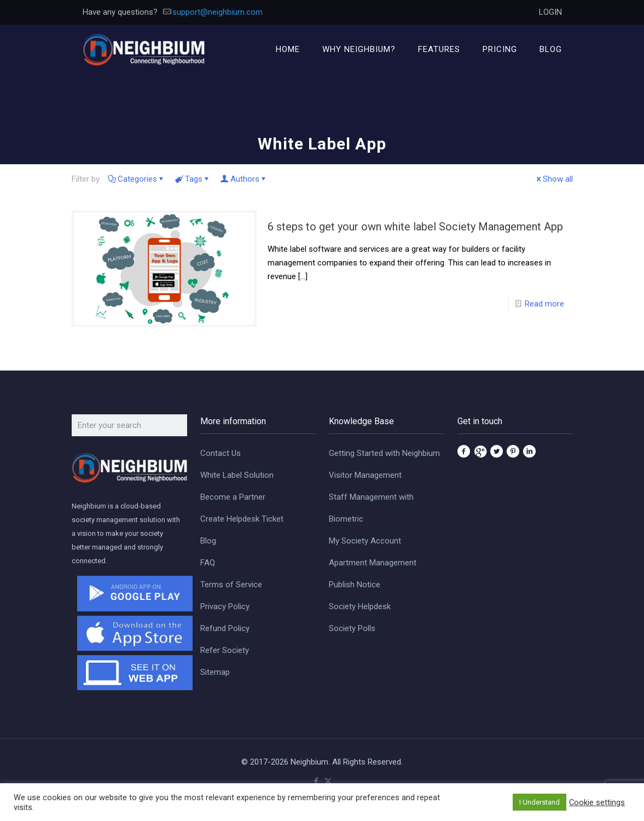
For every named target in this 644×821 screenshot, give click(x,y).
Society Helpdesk (360, 606)
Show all (554, 179)
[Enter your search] (129, 425)
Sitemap (215, 672)
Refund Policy (225, 628)
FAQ (208, 563)
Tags (193, 179)
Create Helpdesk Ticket (242, 519)
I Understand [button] (539, 802)
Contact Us (221, 453)
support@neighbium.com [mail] (217, 12)
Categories (137, 179)
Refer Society (225, 650)
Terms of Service (231, 585)
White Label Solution (237, 475)
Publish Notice (355, 585)
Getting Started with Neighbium (384, 453)
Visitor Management (365, 475)
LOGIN (550, 12)
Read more (544, 304)
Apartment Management (373, 563)
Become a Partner (233, 497)
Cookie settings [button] (597, 802)
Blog (208, 541)
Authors (244, 179)
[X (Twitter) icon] (328, 781)
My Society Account (365, 541)
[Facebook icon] (317, 781)
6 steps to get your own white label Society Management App (415, 227)
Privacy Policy (225, 606)
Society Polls (352, 628)
